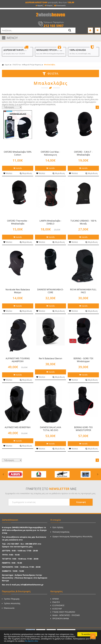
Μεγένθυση (26, 173)
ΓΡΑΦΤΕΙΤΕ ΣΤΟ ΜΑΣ (51, 489)
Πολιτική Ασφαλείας (60, 532)
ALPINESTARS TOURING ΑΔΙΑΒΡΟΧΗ (18, 360)
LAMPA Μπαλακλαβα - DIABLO (50, 222)
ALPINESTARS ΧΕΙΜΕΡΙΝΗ (18, 427)
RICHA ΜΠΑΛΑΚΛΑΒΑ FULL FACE (83, 291)
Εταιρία (48, 5)
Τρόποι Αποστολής (11, 603)
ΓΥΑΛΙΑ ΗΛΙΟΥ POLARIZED (63, 612)
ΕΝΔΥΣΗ (16, 65)
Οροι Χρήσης (57, 527)
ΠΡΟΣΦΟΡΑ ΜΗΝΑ (60, 618)
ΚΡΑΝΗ (55, 599)
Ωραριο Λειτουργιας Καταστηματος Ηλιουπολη (71, 536)
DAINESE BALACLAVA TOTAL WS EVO (50, 429)
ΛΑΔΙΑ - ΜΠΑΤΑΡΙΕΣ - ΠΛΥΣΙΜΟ (65, 615)
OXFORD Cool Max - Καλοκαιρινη (50, 153)
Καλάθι (18, 168)
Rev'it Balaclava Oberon (50, 358)
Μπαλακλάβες (50, 65)
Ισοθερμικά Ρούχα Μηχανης (31, 65)
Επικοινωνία (60, 5)
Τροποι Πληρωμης (11, 599)
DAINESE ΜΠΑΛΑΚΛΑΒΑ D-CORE (50, 291)
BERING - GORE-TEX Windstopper (83, 360)
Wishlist (8, 173)
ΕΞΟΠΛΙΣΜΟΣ (57, 605)
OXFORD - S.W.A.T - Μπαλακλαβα (83, 153)
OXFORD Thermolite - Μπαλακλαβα (18, 222)
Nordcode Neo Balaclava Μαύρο (18, 291)
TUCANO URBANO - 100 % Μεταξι (83, 222)
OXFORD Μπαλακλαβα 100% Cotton (18, 153)
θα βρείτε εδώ (32, 641)
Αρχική (39, 5)
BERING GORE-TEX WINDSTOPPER (83, 429)
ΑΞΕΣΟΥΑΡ (56, 609)
